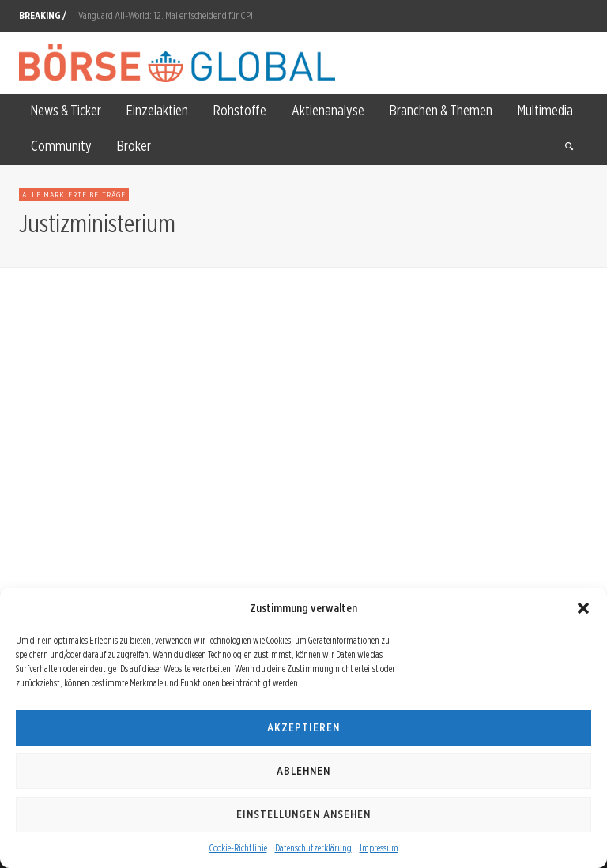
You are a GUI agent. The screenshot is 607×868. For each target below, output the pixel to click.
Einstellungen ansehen (303, 814)
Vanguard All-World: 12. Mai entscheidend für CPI (166, 15)
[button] (583, 608)
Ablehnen (303, 771)
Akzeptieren (303, 727)
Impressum (379, 848)
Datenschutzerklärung (313, 848)
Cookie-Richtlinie (238, 848)
